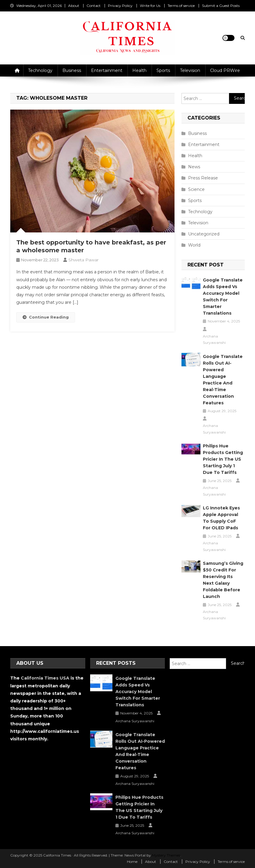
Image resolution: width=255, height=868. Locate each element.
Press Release (203, 178)
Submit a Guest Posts (221, 6)
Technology (40, 70)
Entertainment (107, 70)
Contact (94, 6)
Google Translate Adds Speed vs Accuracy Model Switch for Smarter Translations (223, 297)
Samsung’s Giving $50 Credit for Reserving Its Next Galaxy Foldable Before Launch (223, 580)
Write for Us (150, 6)
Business (72, 70)
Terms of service (181, 6)
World (194, 245)
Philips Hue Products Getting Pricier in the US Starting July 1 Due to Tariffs (223, 459)
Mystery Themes (166, 855)
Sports (163, 70)
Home (132, 862)
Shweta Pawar (83, 260)
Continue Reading (46, 317)
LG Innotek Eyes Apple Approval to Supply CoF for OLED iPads (221, 518)
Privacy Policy (120, 6)
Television (190, 70)
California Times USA (45, 678)
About (74, 6)
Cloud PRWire (225, 70)
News (194, 167)
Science (196, 189)
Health (139, 70)
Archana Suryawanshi (214, 339)
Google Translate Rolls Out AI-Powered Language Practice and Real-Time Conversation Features (223, 380)
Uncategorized (204, 234)
